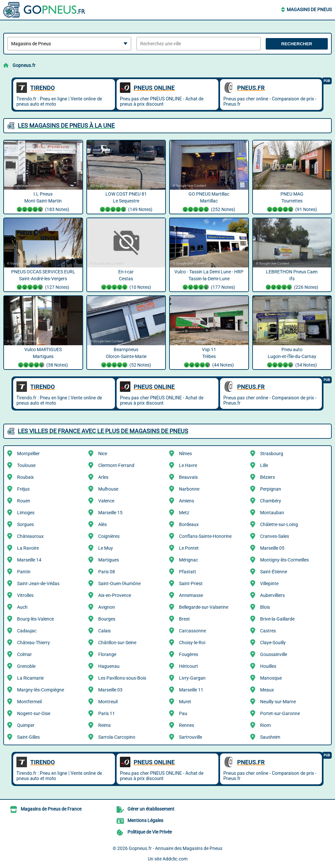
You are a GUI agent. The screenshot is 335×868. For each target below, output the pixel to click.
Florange (107, 654)
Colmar (24, 654)
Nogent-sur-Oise (34, 713)
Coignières (109, 536)
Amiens (187, 501)
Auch (22, 607)
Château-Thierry (33, 643)
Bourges (107, 619)
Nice (103, 454)
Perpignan (271, 489)
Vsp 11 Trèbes (209, 358)
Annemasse (191, 595)
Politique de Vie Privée (150, 832)
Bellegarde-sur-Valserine (204, 607)
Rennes (187, 725)
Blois (265, 607)
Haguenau (109, 666)
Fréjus (23, 489)
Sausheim (270, 737)
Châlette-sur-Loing (279, 524)
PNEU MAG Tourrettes (292, 202)
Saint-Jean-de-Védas (38, 583)
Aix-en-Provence (115, 595)
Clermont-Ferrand (116, 465)
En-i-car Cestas (126, 280)
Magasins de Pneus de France (51, 809)
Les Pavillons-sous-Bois (122, 678)
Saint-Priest (191, 583)
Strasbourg (272, 454)
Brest (184, 619)
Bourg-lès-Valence (35, 619)
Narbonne (189, 489)
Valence (106, 501)
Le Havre (188, 465)
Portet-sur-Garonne (280, 713)
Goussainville (274, 654)
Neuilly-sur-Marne (278, 702)
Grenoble (26, 666)
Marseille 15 (110, 513)
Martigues (109, 560)
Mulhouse (108, 489)
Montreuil (108, 702)
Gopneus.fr (24, 65)
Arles (103, 477)
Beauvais (188, 477)
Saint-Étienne (274, 572)
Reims (104, 725)
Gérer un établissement (151, 809)
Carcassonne (192, 631)
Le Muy (106, 548)
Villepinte (269, 583)
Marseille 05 (272, 548)
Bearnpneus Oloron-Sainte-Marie (126, 358)
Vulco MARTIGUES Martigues (43, 358)
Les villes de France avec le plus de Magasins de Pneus (103, 431)
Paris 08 (107, 572)
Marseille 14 (29, 560)
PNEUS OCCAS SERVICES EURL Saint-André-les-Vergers (43, 280)
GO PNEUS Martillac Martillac (209, 202)
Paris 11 (107, 713)
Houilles (268, 666)
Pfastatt (188, 572)
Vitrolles (25, 595)
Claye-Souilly (273, 643)
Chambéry (271, 501)
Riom (265, 725)
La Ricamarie (30, 678)
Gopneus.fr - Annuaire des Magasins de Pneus (176, 848)
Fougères (189, 654)
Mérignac (189, 560)
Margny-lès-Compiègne (41, 690)
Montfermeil (29, 702)
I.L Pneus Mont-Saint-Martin (43, 202)
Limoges (26, 513)
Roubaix (25, 477)
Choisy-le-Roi (192, 643)
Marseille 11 (191, 690)
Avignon (107, 607)
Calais (104, 631)
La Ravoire (28, 548)
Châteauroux (30, 536)
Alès (102, 524)
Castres (268, 631)
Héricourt (189, 666)
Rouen (24, 501)
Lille (264, 465)
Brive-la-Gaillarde (277, 619)
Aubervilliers (272, 595)
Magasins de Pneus (309, 10)
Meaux (267, 690)
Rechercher (297, 44)
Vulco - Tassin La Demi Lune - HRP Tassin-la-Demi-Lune (209, 280)
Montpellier (28, 454)
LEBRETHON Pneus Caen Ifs (292, 280)
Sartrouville (190, 737)
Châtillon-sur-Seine (117, 643)
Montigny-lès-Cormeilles (284, 560)
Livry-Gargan (192, 678)
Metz (184, 513)
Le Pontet (189, 548)
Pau (183, 713)
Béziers (268, 477)
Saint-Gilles (28, 737)
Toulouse (26, 465)
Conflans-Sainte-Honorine (205, 536)
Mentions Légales (145, 820)
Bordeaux (189, 524)
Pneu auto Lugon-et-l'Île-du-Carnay (292, 358)
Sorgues (25, 524)
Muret (185, 702)
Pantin (24, 572)
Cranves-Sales (275, 536)
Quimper (26, 725)
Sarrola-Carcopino (117, 737)
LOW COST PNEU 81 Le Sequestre (126, 202)
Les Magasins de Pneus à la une (66, 126)
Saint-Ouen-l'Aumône (119, 583)
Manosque (271, 678)
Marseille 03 (110, 690)
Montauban (272, 513)
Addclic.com (175, 859)
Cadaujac (27, 631)
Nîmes (185, 454)
